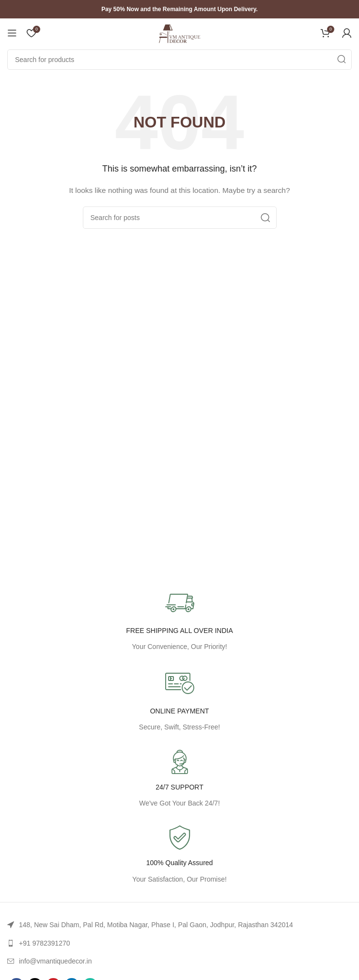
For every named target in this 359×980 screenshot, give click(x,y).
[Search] (179, 60)
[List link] (179, 925)
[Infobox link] (179, 855)
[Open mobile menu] (12, 33)
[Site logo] (180, 32)
